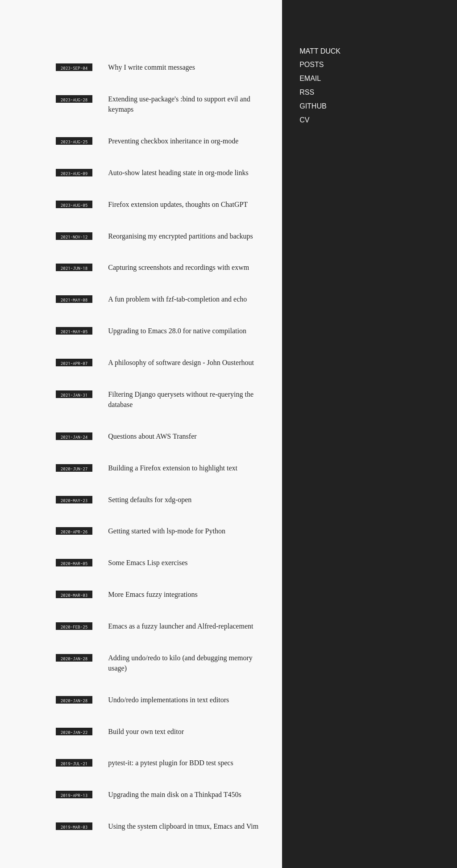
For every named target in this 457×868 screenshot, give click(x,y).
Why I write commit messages (152, 67)
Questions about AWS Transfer (152, 436)
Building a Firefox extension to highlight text (173, 468)
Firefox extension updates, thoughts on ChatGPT (178, 204)
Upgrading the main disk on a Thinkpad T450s (174, 795)
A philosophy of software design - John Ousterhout (181, 363)
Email (310, 78)
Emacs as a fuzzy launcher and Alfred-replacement (181, 626)
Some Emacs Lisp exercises (148, 563)
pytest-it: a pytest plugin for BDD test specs (170, 763)
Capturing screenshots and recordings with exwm (179, 267)
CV (304, 120)
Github (313, 106)
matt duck (320, 51)
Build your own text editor (146, 732)
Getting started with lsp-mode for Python (167, 531)
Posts (312, 65)
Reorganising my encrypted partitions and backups (181, 236)
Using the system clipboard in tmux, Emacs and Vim (183, 826)
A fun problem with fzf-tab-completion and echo (177, 299)
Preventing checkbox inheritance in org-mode (173, 141)
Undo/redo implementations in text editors (168, 700)
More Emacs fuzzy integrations (153, 594)
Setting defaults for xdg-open (150, 500)
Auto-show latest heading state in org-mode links (178, 173)
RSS (307, 92)
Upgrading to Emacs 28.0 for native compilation (177, 331)
